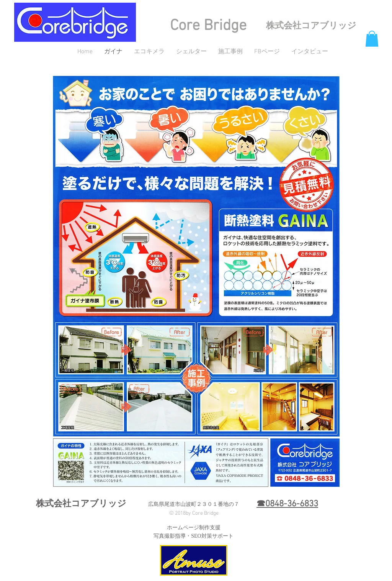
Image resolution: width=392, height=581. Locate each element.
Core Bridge (208, 26)
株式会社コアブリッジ (311, 26)
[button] (372, 39)
